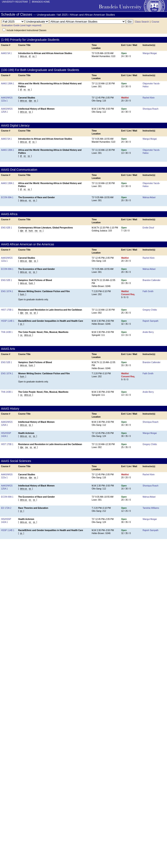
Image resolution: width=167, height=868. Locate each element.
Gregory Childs (150, 310)
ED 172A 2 (6, 508)
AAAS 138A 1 (8, 84)
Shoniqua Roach (151, 109)
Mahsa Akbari (149, 197)
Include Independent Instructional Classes (27, 30)
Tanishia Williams (151, 508)
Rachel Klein (149, 98)
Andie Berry (148, 332)
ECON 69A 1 (7, 197)
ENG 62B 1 (7, 228)
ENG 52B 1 (7, 280)
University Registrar (15, 2)
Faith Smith (148, 291)
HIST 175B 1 (7, 310)
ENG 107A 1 (7, 291)
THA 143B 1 (7, 332)
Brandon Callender (151, 280)
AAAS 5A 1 (6, 53)
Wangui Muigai (150, 53)
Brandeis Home (41, 2)
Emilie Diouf (148, 228)
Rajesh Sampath (151, 321)
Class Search (142, 22)
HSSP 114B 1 (8, 321)
